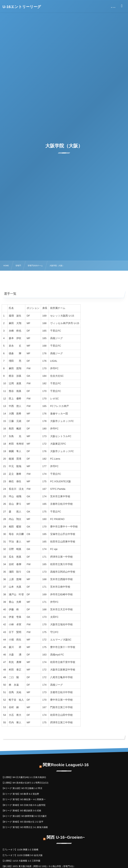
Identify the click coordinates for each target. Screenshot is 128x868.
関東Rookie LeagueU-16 (66, 763)
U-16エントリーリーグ (22, 7)
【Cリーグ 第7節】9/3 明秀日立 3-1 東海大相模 (25, 827)
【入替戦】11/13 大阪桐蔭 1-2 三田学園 (21, 861)
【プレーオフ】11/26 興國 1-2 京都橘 (20, 850)
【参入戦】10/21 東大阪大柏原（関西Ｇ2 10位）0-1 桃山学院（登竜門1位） (38, 866)
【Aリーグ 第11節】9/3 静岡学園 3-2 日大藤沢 (24, 816)
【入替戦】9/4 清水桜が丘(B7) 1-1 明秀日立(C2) (25, 783)
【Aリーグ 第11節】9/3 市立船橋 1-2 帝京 (22, 788)
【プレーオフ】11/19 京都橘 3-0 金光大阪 (22, 855)
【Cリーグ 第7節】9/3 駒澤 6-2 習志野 (20, 794)
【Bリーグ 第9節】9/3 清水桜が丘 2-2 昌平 (22, 822)
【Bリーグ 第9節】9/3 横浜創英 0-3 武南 (21, 811)
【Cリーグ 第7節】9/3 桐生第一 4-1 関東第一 (24, 799)
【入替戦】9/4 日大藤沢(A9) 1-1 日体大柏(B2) (24, 777)
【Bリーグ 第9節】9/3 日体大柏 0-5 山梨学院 (24, 805)
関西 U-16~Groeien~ (66, 835)
